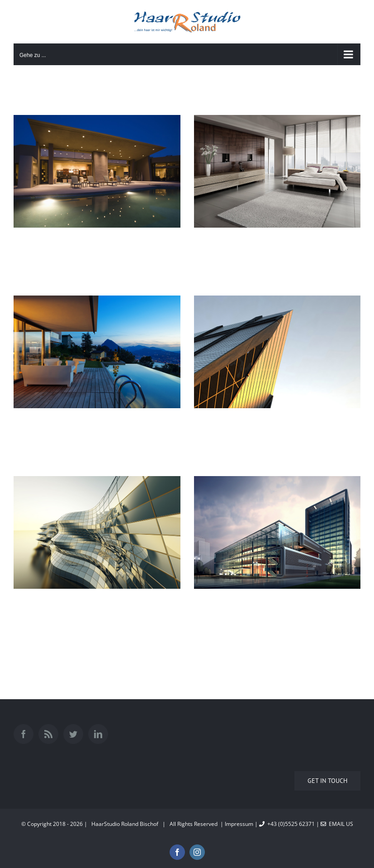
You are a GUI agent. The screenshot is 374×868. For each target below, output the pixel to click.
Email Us (337, 824)
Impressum (239, 824)
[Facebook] (24, 734)
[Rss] (48, 734)
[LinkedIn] (98, 734)
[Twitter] (73, 734)
